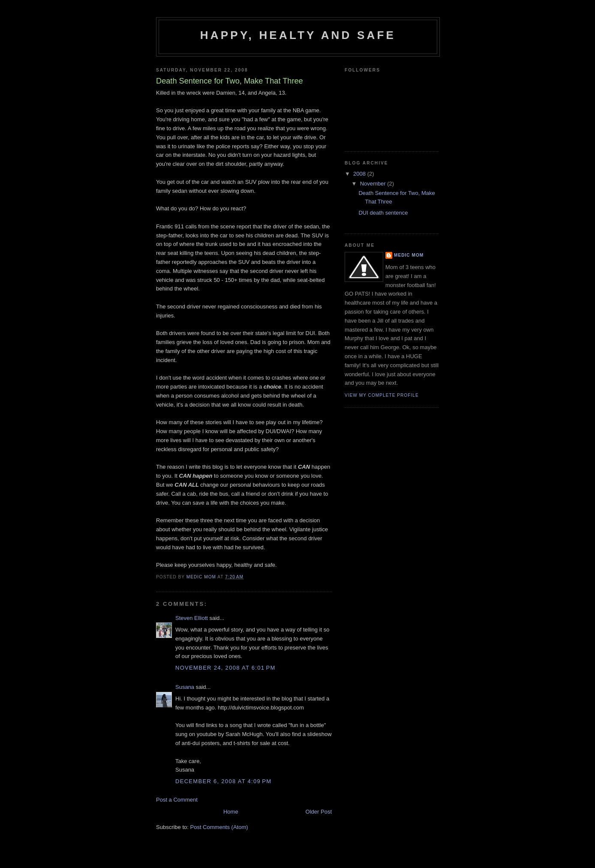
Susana (185, 687)
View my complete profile (382, 395)
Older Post (319, 812)
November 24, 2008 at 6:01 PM (225, 668)
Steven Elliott (192, 618)
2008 (360, 174)
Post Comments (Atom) (219, 827)
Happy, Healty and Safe (298, 35)
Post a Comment (177, 800)
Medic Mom (409, 255)
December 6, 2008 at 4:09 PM (223, 781)
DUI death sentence (383, 213)
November (374, 184)
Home (231, 812)
